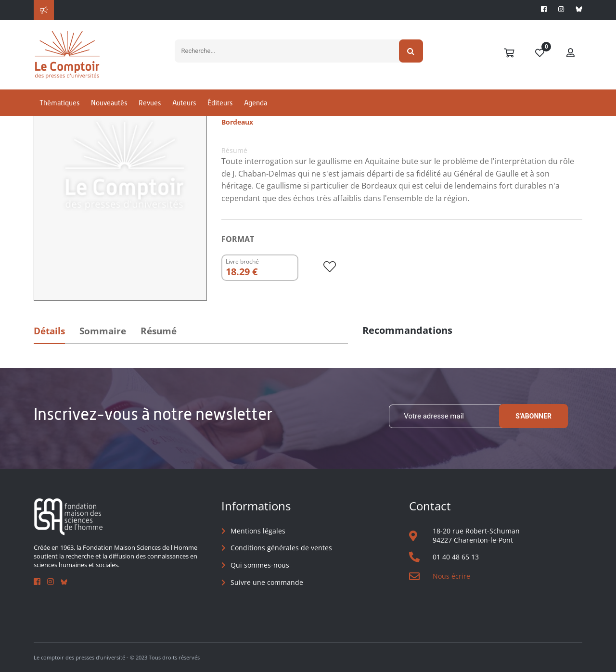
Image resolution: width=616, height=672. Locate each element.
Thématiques (59, 103)
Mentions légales (258, 531)
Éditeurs (220, 103)
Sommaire (103, 331)
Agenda (256, 103)
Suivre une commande (267, 582)
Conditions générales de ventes (281, 548)
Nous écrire (451, 576)
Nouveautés (109, 103)
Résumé (159, 331)
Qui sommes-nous (260, 565)
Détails (49, 331)
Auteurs (184, 103)
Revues (150, 103)
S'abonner (533, 416)
